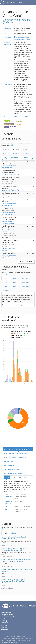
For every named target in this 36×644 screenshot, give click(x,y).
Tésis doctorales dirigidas (12, 469)
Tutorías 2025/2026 (26, 262)
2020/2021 (6, 282)
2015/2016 (16, 286)
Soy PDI (18, 2)
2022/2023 (16, 154)
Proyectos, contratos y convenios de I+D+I (17, 449)
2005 (25, 477)
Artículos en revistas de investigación (15, 457)
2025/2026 (16, 150)
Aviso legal (5, 621)
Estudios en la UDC (7, 614)
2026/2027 (6, 150)
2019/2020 (16, 282)
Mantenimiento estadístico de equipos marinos (16, 305)
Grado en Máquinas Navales (10, 175)
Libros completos (9, 461)
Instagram (5, 629)
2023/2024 (6, 154)
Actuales (6, 533)
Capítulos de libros (10, 465)
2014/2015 (25, 286)
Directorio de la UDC (21, 117)
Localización (5, 619)
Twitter (4, 627)
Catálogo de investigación (9, 616)
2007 (19, 477)
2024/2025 (25, 150)
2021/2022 (25, 154)
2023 (7, 477)
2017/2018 (6, 286)
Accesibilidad (5, 623)
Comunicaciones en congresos (13, 474)
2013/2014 (6, 290)
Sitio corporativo (6, 612)
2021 (13, 477)
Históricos (14, 533)
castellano (10, 2)
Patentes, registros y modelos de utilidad (16, 453)
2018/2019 (25, 282)
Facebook (5, 626)
